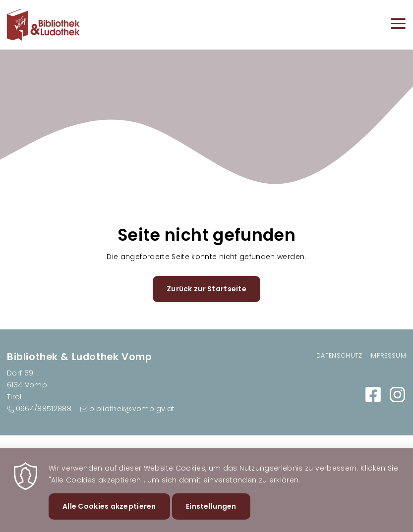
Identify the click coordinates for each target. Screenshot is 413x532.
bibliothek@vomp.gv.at (132, 409)
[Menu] (398, 25)
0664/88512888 (44, 409)
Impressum (388, 355)
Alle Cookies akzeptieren (109, 512)
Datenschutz (339, 355)
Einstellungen (211, 512)
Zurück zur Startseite (206, 289)
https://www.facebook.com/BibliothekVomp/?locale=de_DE (373, 395)
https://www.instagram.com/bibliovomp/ (397, 395)
